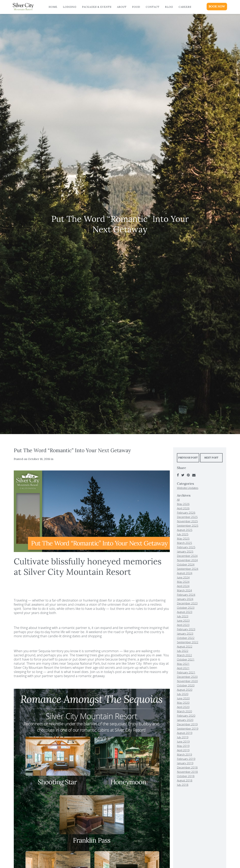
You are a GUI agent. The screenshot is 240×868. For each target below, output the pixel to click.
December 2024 (187, 556)
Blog (169, 7)
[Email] (194, 475)
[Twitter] (183, 475)
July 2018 (183, 785)
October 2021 (186, 659)
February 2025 (186, 547)
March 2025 (184, 543)
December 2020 (187, 677)
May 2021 (183, 664)
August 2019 (185, 733)
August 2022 (185, 646)
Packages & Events (97, 7)
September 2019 (188, 729)
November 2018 (187, 772)
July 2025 (183, 534)
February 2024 (186, 595)
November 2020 (187, 681)
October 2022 (186, 638)
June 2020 (183, 698)
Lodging (70, 7)
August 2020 (185, 690)
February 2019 (186, 759)
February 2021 (186, 672)
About (122, 7)
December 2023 (187, 603)
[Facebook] (178, 475)
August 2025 (185, 530)
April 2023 (183, 625)
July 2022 (183, 651)
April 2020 (183, 707)
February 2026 (186, 513)
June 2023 (183, 621)
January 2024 (185, 599)
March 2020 (184, 711)
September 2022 (188, 642)
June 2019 (183, 741)
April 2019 (183, 750)
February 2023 (186, 629)
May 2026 (183, 504)
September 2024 (188, 569)
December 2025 (187, 517)
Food (136, 7)
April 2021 (183, 668)
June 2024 (183, 577)
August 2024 (185, 573)
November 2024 (187, 560)
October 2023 (186, 608)
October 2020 (186, 685)
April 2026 (183, 508)
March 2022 (184, 655)
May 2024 (183, 582)
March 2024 (184, 590)
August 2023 (185, 612)
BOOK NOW (217, 6)
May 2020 (183, 703)
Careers (185, 7)
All (178, 500)
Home (53, 7)
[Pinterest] (188, 475)
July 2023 (183, 616)
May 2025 (183, 538)
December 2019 (187, 724)
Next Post (211, 458)
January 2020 (185, 720)
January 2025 (185, 551)
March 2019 (184, 754)
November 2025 (187, 521)
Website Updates (188, 488)
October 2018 (186, 776)
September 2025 (188, 526)
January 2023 (185, 634)
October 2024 (186, 564)
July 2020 (183, 694)
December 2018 (187, 767)
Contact (153, 7)
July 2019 (183, 737)
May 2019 (183, 746)
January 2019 (185, 763)
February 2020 (186, 716)
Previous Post (188, 458)
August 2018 (185, 780)
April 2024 (183, 586)
